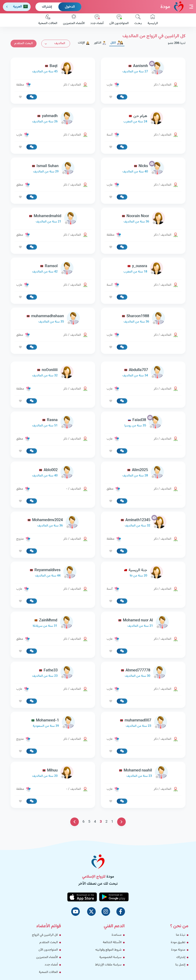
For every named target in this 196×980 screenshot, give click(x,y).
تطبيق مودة (178, 942)
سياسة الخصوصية (110, 957)
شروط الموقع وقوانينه (108, 950)
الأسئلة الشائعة (112, 942)
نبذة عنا (181, 935)
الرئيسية (153, 20)
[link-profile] (143, 69)
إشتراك (47, 7)
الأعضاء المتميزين (74, 20)
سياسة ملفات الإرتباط (108, 965)
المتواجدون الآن (119, 20)
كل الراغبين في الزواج (45, 935)
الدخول (70, 7)
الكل (117, 43)
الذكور (100, 43)
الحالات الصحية (48, 20)
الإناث (84, 43)
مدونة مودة (178, 950)
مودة (172, 7)
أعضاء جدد (97, 20)
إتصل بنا (180, 965)
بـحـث (138, 20)
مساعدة (117, 935)
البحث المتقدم (24, 43)
